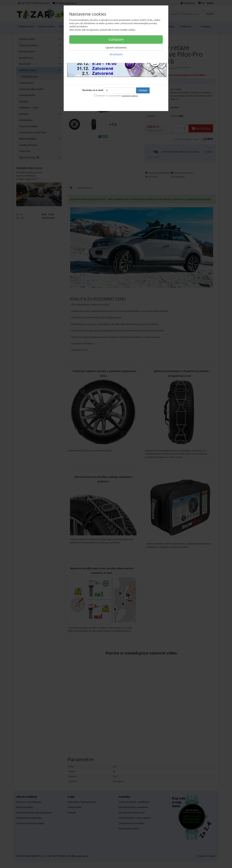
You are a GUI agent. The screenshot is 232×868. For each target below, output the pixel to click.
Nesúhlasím (116, 54)
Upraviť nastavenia (116, 47)
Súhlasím (116, 39)
